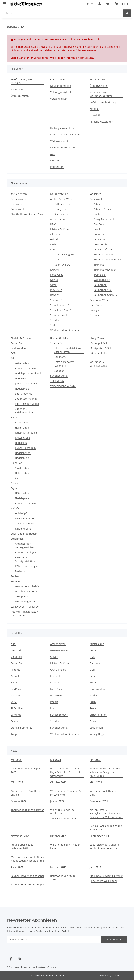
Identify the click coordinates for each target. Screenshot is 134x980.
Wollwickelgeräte (25, 602)
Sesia (53, 325)
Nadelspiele (22, 389)
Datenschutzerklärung (63, 147)
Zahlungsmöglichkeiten (64, 92)
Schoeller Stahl (98, 715)
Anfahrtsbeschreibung (103, 102)
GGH (92, 670)
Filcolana (55, 234)
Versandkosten (59, 99)
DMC (53, 224)
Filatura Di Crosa (60, 663)
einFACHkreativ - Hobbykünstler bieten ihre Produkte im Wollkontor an (105, 813)
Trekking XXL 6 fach (105, 270)
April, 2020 (17, 867)
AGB (53, 154)
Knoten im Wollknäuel (104, 881)
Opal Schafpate (103, 249)
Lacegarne (17, 204)
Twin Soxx (100, 275)
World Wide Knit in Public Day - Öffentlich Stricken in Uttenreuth (66, 772)
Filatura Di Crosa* (61, 229)
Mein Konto (18, 89)
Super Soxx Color (104, 254)
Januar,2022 (57, 801)
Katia (93, 676)
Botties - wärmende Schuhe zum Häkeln (106, 828)
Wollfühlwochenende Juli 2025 (25, 770)
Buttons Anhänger (26, 552)
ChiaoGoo (16, 463)
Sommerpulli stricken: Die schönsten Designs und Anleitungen (105, 772)
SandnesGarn (58, 300)
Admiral (98, 204)
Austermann (57, 219)
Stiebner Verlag (59, 376)
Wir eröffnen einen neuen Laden (65, 846)
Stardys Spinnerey (21, 728)
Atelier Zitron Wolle (62, 199)
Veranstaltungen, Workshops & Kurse (101, 94)
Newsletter (96, 115)
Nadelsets (21, 378)
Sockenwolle (18, 209)
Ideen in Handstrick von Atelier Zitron (68, 350)
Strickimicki (17, 539)
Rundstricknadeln (25, 368)
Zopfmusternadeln (26, 399)
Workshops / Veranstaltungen (99, 364)
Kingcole (55, 682)
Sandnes (16, 715)
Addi (14, 358)
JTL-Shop (116, 976)
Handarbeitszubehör (27, 586)
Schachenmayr (59, 715)
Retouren (56, 160)
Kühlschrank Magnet (27, 566)
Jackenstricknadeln (26, 384)
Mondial (16, 695)
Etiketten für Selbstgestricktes (25, 559)
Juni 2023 (95, 760)
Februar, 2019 (58, 867)
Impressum (57, 167)
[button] (100, 4)
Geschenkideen (100, 353)
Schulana (56, 721)
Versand (52, 967)
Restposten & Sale (102, 348)
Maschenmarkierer (26, 591)
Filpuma (16, 670)
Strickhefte (57, 343)
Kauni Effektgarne (65, 254)
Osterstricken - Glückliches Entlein (26, 793)
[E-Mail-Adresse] (54, 940)
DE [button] (88, 4)
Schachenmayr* (60, 305)
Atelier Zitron (58, 644)
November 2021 (20, 836)
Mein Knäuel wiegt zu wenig (106, 876)
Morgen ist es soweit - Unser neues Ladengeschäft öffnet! (27, 859)
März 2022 (96, 782)
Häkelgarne (96, 310)
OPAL (53, 285)
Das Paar (99, 224)
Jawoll (97, 229)
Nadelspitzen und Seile (29, 373)
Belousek (16, 650)
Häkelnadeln (22, 363)
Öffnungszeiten (20, 96)
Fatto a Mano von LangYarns (64, 364)
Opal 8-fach (101, 239)
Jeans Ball (100, 234)
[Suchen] (63, 13)
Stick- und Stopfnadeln (24, 534)
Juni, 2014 (95, 867)
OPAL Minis (100, 244)
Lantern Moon (19, 348)
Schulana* (56, 320)
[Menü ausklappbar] (5, 2)
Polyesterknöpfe (24, 518)
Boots (97, 214)
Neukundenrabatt (61, 86)
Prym (14, 488)
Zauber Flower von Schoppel (27, 876)
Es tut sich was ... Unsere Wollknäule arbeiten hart (104, 846)
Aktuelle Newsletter (101, 122)
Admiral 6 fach (102, 209)
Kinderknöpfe (23, 529)
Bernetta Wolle (59, 650)
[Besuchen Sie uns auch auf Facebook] (11, 959)
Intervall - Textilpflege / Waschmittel (24, 613)
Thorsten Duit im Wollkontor (27, 810)
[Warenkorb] (122, 4)
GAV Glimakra (58, 670)
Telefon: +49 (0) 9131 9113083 (23, 81)
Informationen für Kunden (66, 135)
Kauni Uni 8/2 (62, 265)
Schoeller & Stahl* (61, 310)
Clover (14, 483)
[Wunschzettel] (108, 4)
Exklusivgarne (19, 199)
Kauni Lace (61, 260)
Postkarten (21, 571)
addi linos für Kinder (27, 404)
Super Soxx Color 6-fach (108, 260)
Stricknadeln (22, 468)
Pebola (54, 702)
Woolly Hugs (97, 734)
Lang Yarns (57, 275)
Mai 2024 (56, 760)
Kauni (54, 249)
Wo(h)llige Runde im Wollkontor (62, 812)
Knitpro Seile (23, 438)
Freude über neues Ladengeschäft (22, 846)
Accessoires (22, 423)
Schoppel (60, 371)
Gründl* (55, 239)
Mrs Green (56, 695)
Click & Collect (58, 79)
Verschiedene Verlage (63, 386)
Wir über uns (97, 79)
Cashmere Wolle (99, 300)
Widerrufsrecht (59, 141)
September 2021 (99, 836)
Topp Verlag (57, 381)
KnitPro (15, 417)
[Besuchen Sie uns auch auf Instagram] (19, 959)
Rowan (94, 708)
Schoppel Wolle (59, 315)
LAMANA (55, 270)
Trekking (99, 265)
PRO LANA (56, 290)
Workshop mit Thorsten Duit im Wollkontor (67, 793)
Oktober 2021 (58, 836)
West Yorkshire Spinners (65, 330)
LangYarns (61, 357)
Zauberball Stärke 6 (105, 295)
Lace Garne (96, 305)
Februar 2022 (19, 801)
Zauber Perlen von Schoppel (27, 884)
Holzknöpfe (22, 513)
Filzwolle (95, 315)
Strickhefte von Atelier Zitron (28, 214)
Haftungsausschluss (62, 128)
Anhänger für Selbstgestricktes (25, 546)
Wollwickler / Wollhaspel (25, 607)
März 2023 (17, 782)
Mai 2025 (16, 760)
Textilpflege (22, 596)
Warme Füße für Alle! (64, 818)
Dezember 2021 (99, 801)
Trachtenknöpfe (24, 524)
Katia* (54, 244)
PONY (14, 353)
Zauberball (100, 285)
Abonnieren (114, 940)
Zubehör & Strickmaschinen (25, 411)
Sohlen (15, 576)
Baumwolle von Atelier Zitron (63, 878)
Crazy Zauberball (104, 219)
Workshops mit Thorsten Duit (104, 793)
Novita (54, 280)
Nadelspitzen (23, 453)
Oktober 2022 (58, 782)
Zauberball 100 (103, 290)
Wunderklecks (102, 280)
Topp (14, 734)
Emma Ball (17, 343)
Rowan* (55, 295)
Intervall (55, 676)
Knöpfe (15, 508)
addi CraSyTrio (24, 394)
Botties (94, 650)
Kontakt (94, 109)
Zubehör (20, 478)
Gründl (15, 676)
